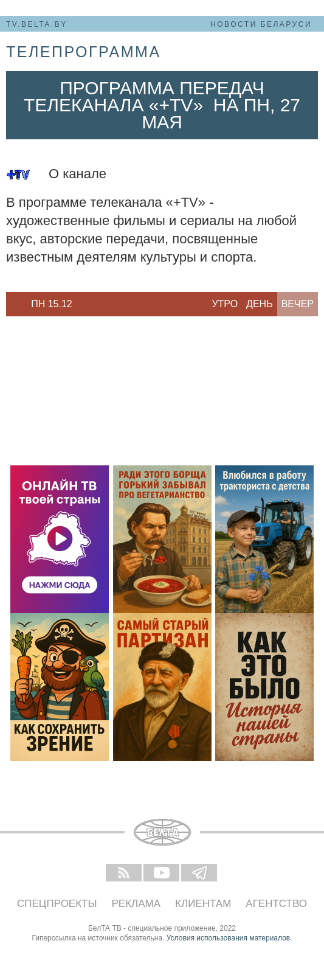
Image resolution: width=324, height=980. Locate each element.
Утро (225, 304)
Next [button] (91, 304)
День (260, 304)
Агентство (276, 904)
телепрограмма (84, 52)
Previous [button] (12, 304)
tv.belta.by (37, 24)
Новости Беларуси (261, 24)
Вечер (298, 304)
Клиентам (203, 904)
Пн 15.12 (52, 304)
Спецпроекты (57, 904)
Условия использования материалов (228, 938)
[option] (52, 304)
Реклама (136, 904)
